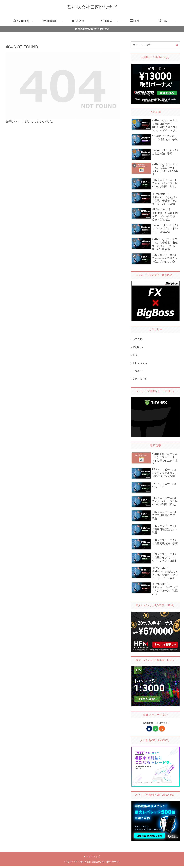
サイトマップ (92, 856)
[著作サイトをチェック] (149, 729)
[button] (177, 45)
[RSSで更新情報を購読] (162, 729)
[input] (155, 45)
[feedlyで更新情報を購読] (156, 729)
